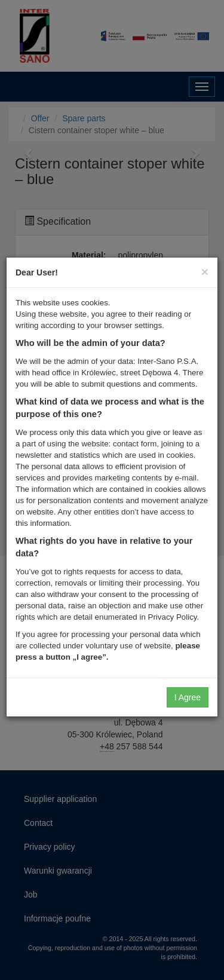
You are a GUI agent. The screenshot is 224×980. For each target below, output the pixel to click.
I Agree (188, 697)
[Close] (205, 272)
